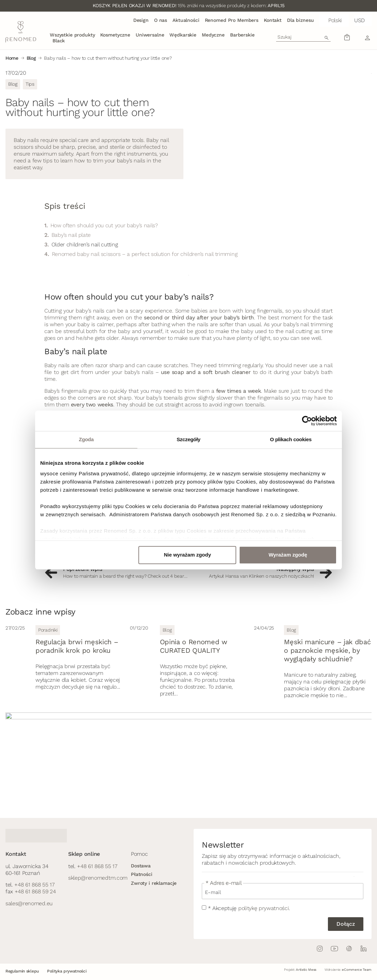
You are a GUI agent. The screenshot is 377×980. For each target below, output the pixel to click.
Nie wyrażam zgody (187, 555)
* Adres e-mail (224, 883)
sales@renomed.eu (29, 903)
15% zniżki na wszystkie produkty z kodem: (188, 5)
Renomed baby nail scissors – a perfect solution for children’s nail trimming (145, 254)
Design (141, 20)
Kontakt (273, 20)
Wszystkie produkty (72, 35)
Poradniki (48, 630)
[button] (334, 20)
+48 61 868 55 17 (34, 885)
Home (12, 58)
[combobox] (303, 37)
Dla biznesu (300, 20)
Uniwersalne (150, 35)
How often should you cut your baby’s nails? (104, 225)
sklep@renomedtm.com (98, 878)
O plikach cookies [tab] (291, 439)
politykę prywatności (264, 908)
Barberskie (242, 35)
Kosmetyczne (115, 35)
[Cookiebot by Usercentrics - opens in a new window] (307, 421)
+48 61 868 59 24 (35, 891)
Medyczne (213, 35)
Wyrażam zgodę (288, 555)
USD (359, 20)
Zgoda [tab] (86, 439)
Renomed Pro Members (232, 20)
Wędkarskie (183, 35)
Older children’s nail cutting (85, 244)
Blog (31, 58)
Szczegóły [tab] (188, 439)
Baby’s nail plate (71, 235)
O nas (161, 20)
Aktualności (186, 20)
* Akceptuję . (249, 908)
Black (59, 41)
